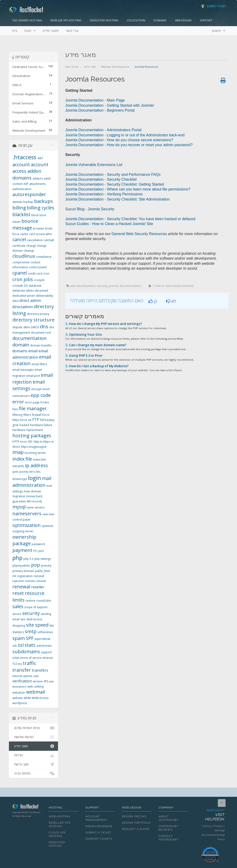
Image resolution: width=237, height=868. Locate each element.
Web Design (183, 20)
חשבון (219, 31)
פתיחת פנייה (34, 773)
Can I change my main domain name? (96, 345)
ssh (15, 646)
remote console (36, 581)
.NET (40, 158)
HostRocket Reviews (169, 828)
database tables (23, 291)
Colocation (136, 20)
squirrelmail (42, 639)
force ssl (26, 420)
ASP (26, 184)
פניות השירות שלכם (34, 728)
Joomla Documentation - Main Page (95, 100)
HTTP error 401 (23, 442)
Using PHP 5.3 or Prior (84, 356)
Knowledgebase (99, 826)
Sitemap (220, 830)
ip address (36, 465)
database (35, 286)
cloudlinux (24, 256)
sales (18, 606)
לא (171, 301)
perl (41, 551)
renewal (21, 587)
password (38, 544)
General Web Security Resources (139, 234)
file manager (33, 408)
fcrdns (45, 402)
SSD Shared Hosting (27, 20)
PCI (35, 551)
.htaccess (24, 157)
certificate (19, 246)
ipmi (15, 472)
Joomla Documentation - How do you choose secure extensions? (119, 140)
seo (23, 619)
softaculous (45, 632)
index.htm (40, 460)
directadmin (23, 307)
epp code (41, 395)
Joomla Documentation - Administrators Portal (103, 130)
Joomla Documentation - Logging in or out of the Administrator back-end (125, 135)
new (45, 514)
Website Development (115, 67)
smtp (31, 631)
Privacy (218, 826)
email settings (29, 385)
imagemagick (38, 447)
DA (26, 286)
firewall (37, 415)
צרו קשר (72, 31)
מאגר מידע (51, 31)
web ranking (35, 686)
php (17, 558)
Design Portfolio (136, 823)
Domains (160, 20)
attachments (37, 184)
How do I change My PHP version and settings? (104, 324)
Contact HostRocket (169, 838)
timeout (48, 658)
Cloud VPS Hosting (57, 834)
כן (153, 301)
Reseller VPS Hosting (66, 20)
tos (20, 664)
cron (46, 273)
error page (32, 402)
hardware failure (41, 425)
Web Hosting (59, 816)
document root (41, 333)
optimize (47, 526)
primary (46, 566)
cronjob (39, 280)
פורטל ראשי (72, 67)
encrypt (36, 389)
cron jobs (23, 279)
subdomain (44, 646)
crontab (18, 286)
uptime (28, 676)
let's (32, 472)
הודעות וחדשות (34, 737)
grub (16, 425)
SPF (30, 638)
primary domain (23, 571)
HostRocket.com (27, 807)
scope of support (36, 607)
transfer (22, 670)
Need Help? (210, 815)
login (35, 478)
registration (25, 576)
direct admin (30, 300)
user (36, 676)
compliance (44, 257)
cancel (19, 239)
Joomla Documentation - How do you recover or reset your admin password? (129, 145)
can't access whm (40, 234)
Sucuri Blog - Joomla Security (90, 209)
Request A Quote (136, 829)
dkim (27, 327)
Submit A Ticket (98, 833)
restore (30, 601)
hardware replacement (28, 430)
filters (27, 415)
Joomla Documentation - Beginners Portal (100, 110)
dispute (17, 327)
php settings (43, 559)
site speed (37, 625)
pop (36, 565)
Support (206, 20)
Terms (206, 826)
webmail (36, 692)
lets (38, 472)
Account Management (96, 818)
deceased (41, 291)
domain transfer (41, 345)
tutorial (17, 676)
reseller (38, 587)
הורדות (34, 755)
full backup (47, 420)
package (22, 543)
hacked (24, 425)
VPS (46, 681)
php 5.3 (28, 559)
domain (21, 345)
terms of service (31, 658)
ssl (21, 645)
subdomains (26, 651)
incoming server (35, 453)
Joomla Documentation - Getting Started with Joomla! (110, 105)
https (24, 447)
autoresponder (29, 194)
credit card (35, 273)
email (33, 351)
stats (30, 645)
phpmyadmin (21, 566)
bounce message (25, 224)
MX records (35, 501)
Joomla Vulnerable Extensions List (94, 165)
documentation (29, 338)
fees (15, 409)
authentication (22, 189)
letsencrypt (20, 479)
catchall (49, 240)
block (35, 215)
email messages (23, 370)
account (21, 164)
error (18, 402)
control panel (38, 267)
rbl (14, 576)
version (38, 681)
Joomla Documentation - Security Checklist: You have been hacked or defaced (130, 219)
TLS (15, 664)
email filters (39, 364)
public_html (42, 571)
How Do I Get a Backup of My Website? (97, 366)
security (31, 613)
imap (18, 452)
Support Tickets (99, 839)
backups (44, 201)
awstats (17, 202)
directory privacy (38, 314)
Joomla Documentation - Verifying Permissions (104, 194)
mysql (19, 507)
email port (33, 376)
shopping (19, 626)
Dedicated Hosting (104, 20)
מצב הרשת (34, 764)
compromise (21, 262)
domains (20, 351)
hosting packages (32, 436)
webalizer (19, 693)
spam (19, 638)
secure (17, 614)
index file (22, 459)
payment (22, 550)
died (15, 301)
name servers (35, 507)
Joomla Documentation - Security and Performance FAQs (113, 175)
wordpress (20, 703)
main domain (32, 491)
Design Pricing (134, 816)
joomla (24, 472)
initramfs (18, 466)
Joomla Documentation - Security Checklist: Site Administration (117, 199)
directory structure (33, 320)
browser (39, 228)
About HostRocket (169, 818)
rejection (18, 581)
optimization (27, 525)
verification (22, 681)
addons (38, 178)
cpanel (20, 273)
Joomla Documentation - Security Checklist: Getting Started (115, 184)
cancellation (35, 240)
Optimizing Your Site (84, 335)
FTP (36, 420)
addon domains (27, 174)
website (18, 698)
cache (24, 234)
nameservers (27, 513)
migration (19, 496)
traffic (29, 663)
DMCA (35, 327)
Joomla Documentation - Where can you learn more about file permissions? (128, 189)
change (31, 246)
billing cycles (41, 208)
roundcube (44, 601)
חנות (30, 31)
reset (18, 593)
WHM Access (40, 698)
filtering (17, 415)
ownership (24, 537)
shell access (34, 619)
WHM (27, 698)
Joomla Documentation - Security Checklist (101, 179)
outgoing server (23, 531)
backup (28, 202)
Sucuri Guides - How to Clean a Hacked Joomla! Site (109, 224)
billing (19, 208)
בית (15, 31)
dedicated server (24, 296)
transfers (40, 670)
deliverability (45, 296)
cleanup (29, 251)
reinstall (39, 576)
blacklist (21, 214)
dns (44, 326)
